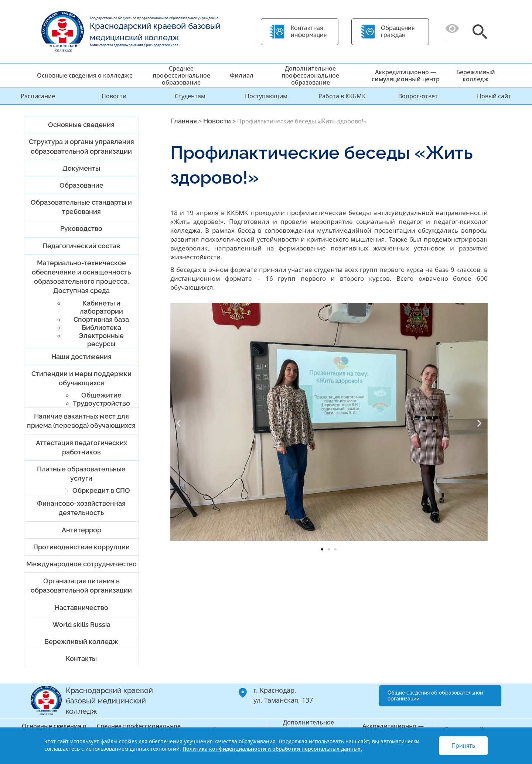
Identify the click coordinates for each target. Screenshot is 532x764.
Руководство (81, 228)
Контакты (81, 659)
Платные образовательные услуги (81, 474)
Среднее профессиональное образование (181, 75)
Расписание (38, 96)
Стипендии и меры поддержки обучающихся (81, 378)
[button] (179, 423)
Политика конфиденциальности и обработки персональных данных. (272, 749)
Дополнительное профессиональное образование (310, 75)
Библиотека (101, 328)
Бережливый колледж (476, 76)
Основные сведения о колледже (85, 75)
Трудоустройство (101, 403)
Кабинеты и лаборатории (101, 307)
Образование (81, 185)
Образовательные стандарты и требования (81, 207)
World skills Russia (81, 625)
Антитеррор (81, 530)
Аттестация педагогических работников (81, 447)
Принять (463, 746)
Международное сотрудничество (81, 564)
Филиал (242, 75)
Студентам (190, 96)
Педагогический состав (81, 246)
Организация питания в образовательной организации (81, 586)
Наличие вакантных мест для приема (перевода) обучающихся (81, 421)
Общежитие (101, 395)
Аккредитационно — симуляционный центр (406, 76)
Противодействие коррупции (81, 547)
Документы (81, 168)
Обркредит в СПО (101, 490)
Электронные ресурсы (101, 340)
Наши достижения (81, 357)
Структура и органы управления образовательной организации (81, 146)
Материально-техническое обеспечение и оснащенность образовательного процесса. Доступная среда (81, 277)
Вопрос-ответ (418, 96)
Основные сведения (81, 125)
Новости (114, 96)
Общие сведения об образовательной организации (435, 696)
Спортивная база (101, 319)
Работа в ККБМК (342, 96)
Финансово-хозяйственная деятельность (81, 508)
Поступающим (266, 96)
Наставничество (81, 608)
